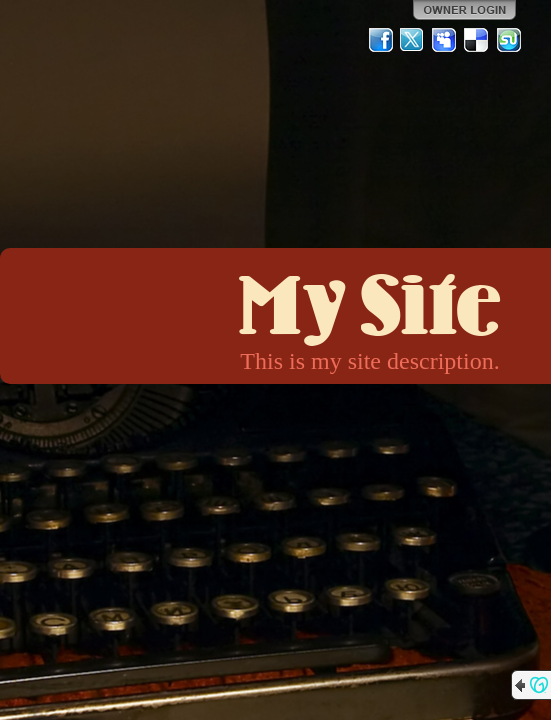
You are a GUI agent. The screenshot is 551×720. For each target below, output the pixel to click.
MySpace (445, 40)
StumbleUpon (509, 40)
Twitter (413, 40)
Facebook (381, 40)
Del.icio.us (477, 40)
